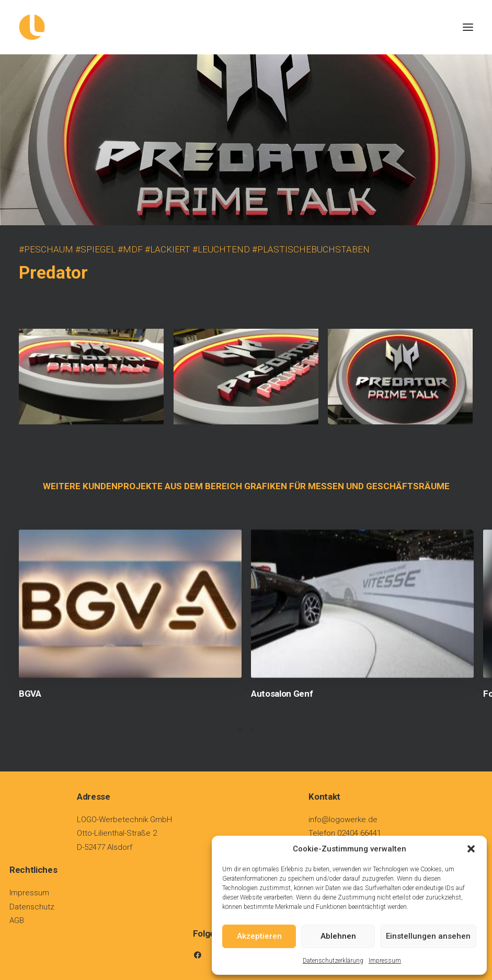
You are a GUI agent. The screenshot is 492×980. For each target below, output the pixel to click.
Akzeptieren (259, 936)
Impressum (385, 961)
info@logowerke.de (343, 820)
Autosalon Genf (282, 694)
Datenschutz (32, 907)
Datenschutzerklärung (333, 961)
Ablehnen (338, 936)
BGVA (30, 694)
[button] (471, 849)
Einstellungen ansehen (428, 936)
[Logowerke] (246, 27)
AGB (17, 920)
